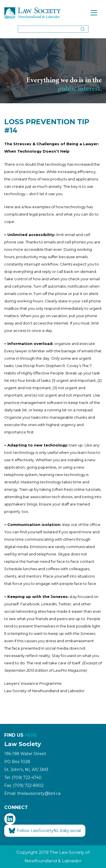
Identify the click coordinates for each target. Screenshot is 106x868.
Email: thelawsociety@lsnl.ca (32, 793)
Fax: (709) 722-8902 (24, 785)
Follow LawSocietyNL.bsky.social (45, 831)
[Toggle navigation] (94, 13)
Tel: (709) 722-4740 (23, 778)
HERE (31, 735)
